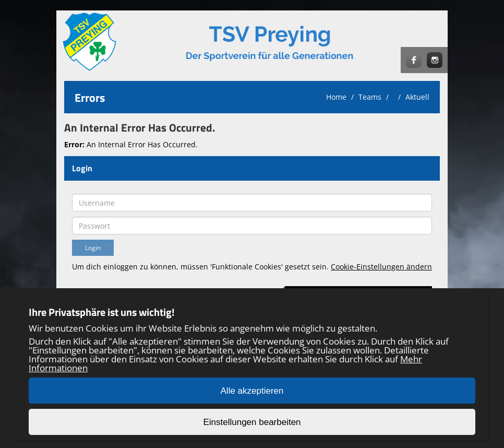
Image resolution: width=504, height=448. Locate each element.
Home (336, 97)
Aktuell (417, 97)
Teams (370, 97)
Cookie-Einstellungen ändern (381, 267)
